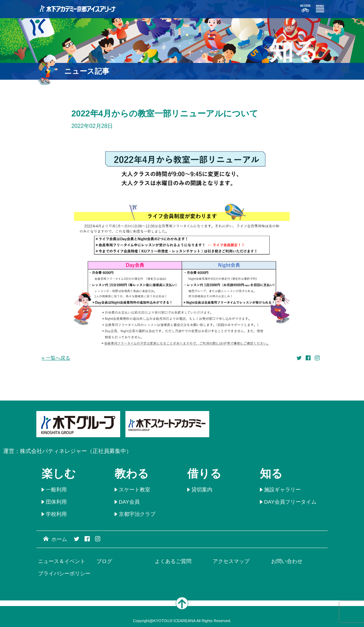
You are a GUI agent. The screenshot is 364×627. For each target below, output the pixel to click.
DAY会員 (129, 502)
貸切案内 (202, 489)
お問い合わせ (287, 561)
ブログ (104, 561)
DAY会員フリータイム (290, 502)
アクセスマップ (231, 561)
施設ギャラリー (282, 489)
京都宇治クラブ (137, 514)
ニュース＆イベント (62, 561)
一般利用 (56, 489)
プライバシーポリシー (64, 573)
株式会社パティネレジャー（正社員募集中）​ (76, 451)
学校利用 (56, 514)
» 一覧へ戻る (56, 358)
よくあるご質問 (173, 561)
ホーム (55, 539)
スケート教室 (134, 489)
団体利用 (56, 502)
